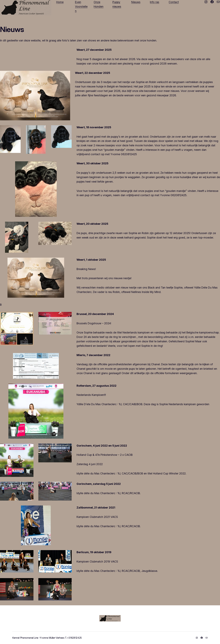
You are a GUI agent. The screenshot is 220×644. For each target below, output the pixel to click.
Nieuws (136, 2)
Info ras (155, 2)
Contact (174, 2)
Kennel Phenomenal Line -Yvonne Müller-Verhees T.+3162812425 (47, 638)
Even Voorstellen (81, 6)
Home (60, 2)
